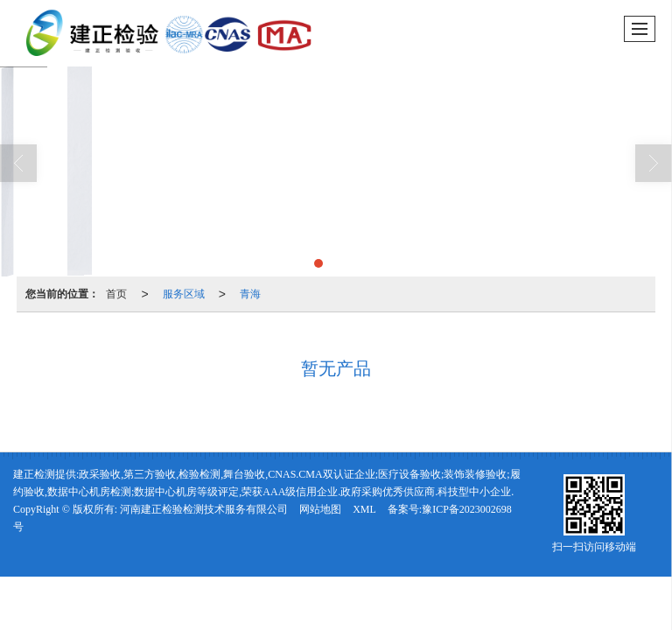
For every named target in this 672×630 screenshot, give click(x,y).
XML (364, 509)
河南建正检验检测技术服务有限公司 (204, 509)
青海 (250, 294)
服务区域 (184, 294)
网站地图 (320, 509)
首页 (116, 294)
